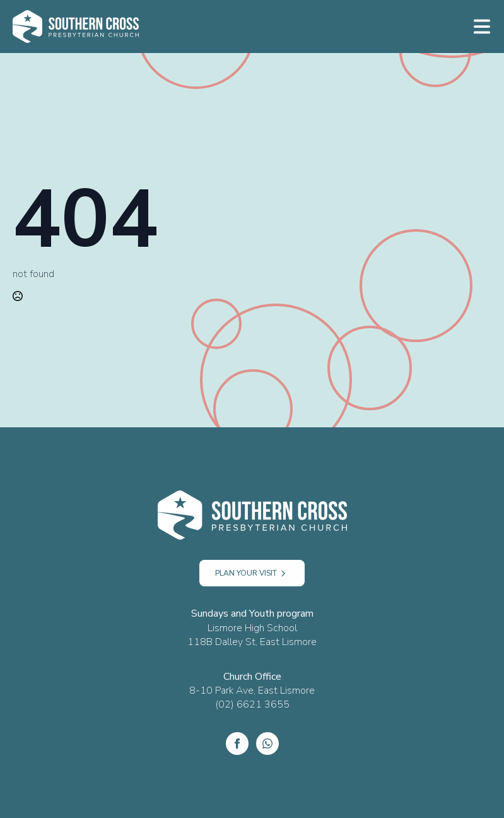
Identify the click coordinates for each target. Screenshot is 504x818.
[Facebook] (237, 744)
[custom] (267, 744)
